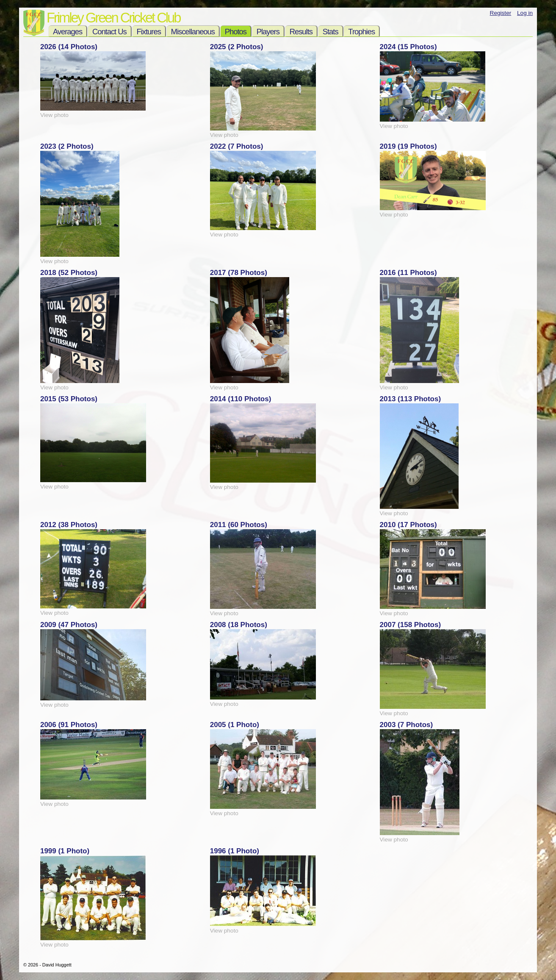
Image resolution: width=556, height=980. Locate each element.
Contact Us (109, 32)
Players (268, 32)
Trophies (361, 32)
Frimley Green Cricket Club (113, 18)
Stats (331, 32)
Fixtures (149, 32)
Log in (525, 13)
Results (301, 32)
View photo (54, 115)
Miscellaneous (193, 32)
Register (501, 13)
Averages (68, 32)
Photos (236, 32)
